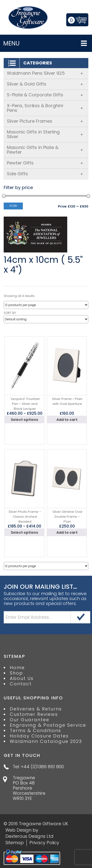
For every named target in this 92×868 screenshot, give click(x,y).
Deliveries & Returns (36, 709)
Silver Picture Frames (45, 121)
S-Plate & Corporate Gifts (45, 95)
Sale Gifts (45, 174)
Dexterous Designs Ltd (29, 836)
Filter (13, 206)
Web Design (18, 830)
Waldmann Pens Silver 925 (45, 73)
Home (17, 668)
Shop (16, 673)
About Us (22, 678)
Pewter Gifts (45, 163)
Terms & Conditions (35, 731)
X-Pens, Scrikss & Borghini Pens (45, 108)
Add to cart (67, 420)
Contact (21, 684)
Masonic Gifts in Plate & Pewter (45, 150)
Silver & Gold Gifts (45, 84)
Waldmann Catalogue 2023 (46, 741)
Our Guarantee (30, 720)
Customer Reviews (34, 714)
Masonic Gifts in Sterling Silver (45, 134)
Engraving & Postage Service (48, 725)
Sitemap (15, 843)
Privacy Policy (44, 843)
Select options (24, 420)
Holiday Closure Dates (39, 736)
